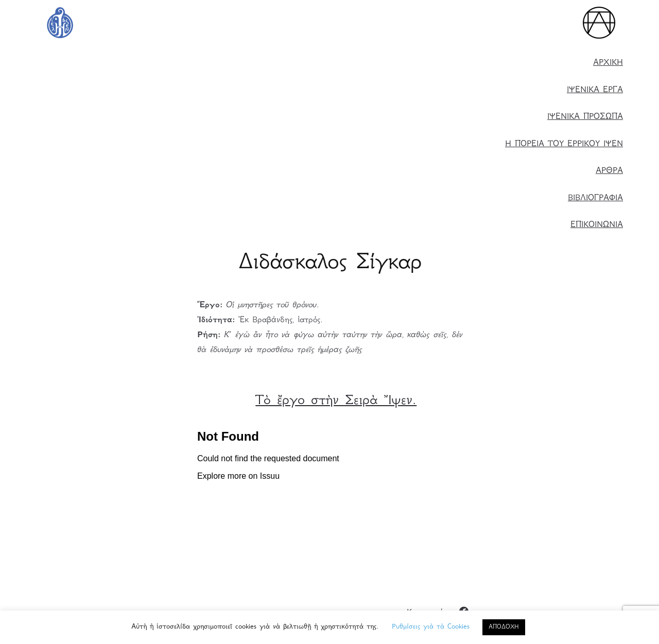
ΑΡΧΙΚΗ (608, 63)
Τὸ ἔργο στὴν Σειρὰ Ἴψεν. (336, 401)
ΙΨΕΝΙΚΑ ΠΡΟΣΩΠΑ (585, 117)
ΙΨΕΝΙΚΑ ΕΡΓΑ (595, 90)
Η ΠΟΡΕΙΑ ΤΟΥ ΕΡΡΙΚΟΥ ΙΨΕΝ (564, 144)
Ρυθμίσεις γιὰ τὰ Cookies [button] (431, 627)
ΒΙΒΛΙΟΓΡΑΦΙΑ (595, 198)
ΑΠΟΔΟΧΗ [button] (504, 627)
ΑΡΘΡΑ (609, 171)
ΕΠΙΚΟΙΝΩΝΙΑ (597, 225)
